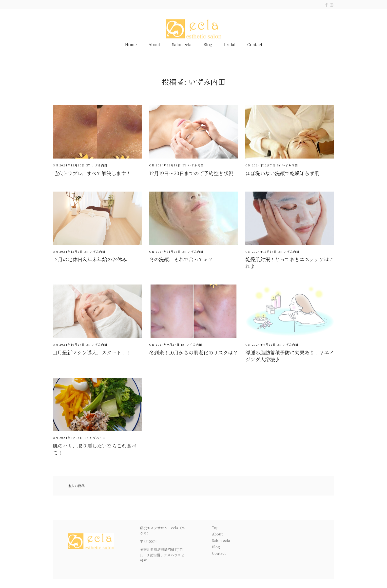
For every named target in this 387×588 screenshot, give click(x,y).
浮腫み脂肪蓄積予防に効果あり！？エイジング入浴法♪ (290, 356)
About (154, 45)
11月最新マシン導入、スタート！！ (92, 352)
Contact (255, 45)
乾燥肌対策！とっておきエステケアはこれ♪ (290, 263)
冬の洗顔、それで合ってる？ (181, 259)
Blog (208, 45)
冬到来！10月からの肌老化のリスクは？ (193, 352)
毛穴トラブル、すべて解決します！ (92, 173)
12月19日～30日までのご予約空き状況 (191, 173)
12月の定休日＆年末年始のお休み (90, 259)
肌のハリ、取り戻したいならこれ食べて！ (95, 449)
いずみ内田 (100, 165)
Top (215, 528)
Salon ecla (182, 45)
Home (131, 45)
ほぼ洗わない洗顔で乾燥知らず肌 (282, 173)
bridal (230, 45)
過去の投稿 (76, 486)
